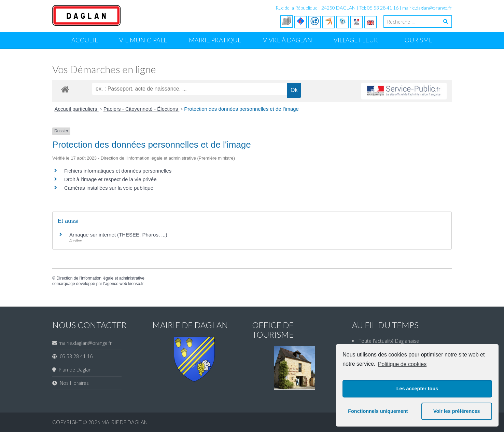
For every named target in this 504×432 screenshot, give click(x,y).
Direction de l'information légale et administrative (100, 278)
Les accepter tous (417, 389)
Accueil (85, 40)
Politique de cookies (402, 364)
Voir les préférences (457, 411)
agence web (116, 284)
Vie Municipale (143, 40)
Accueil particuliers (77, 109)
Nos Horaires (73, 383)
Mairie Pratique (215, 40)
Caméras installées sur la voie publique (109, 188)
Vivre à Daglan (288, 40)
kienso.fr (136, 284)
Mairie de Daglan (124, 422)
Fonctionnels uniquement (378, 411)
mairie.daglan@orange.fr (427, 8)
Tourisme (417, 40)
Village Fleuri (357, 40)
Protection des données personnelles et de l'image (241, 109)
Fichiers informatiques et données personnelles (118, 171)
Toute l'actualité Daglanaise (389, 341)
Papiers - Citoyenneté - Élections (142, 109)
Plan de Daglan (74, 370)
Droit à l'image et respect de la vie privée (110, 179)
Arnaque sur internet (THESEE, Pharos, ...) (118, 235)
